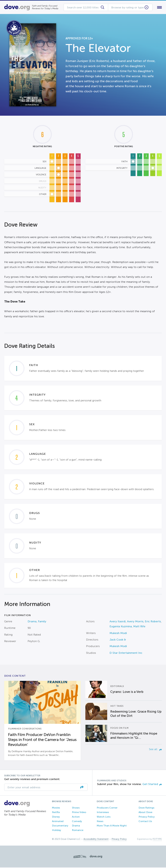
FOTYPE (157, 840)
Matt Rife (139, 627)
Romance (78, 831)
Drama (32, 622)
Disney (56, 817)
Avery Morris (135, 622)
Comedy (77, 822)
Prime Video (79, 813)
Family (42, 622)
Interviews (103, 813)
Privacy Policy (147, 817)
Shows (76, 808)
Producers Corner (107, 808)
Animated (58, 822)
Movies (56, 808)
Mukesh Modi (118, 634)
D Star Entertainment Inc (126, 653)
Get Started (152, 785)
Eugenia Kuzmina (121, 627)
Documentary (60, 826)
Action (76, 817)
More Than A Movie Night (112, 826)
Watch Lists (104, 817)
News (100, 822)
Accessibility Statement (96, 840)
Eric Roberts (153, 622)
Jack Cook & (118, 640)
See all (155, 750)
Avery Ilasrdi (118, 622)
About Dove (145, 813)
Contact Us (145, 822)
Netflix (56, 813)
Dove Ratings (146, 808)
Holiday (56, 831)
